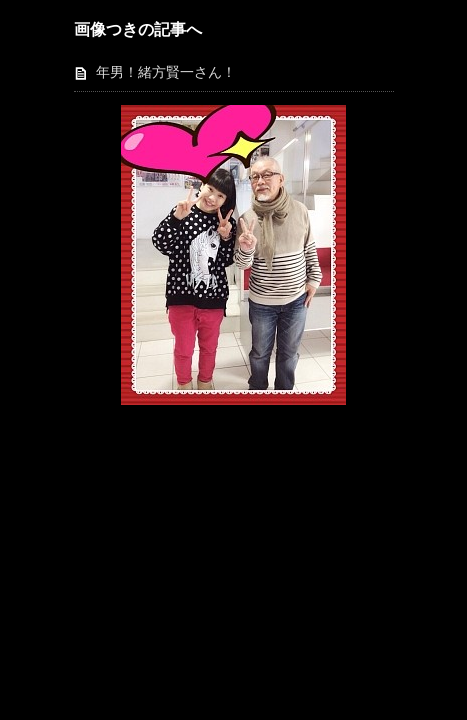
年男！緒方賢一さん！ (166, 72)
